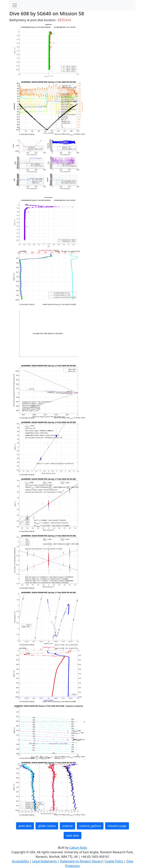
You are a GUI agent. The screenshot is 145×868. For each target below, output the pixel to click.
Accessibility (21, 861)
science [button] (67, 826)
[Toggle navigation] (15, 5)
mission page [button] (117, 826)
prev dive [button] (25, 826)
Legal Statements (45, 861)
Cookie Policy (114, 861)
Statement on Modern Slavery (81, 861)
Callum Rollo (78, 848)
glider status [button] (47, 826)
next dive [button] (72, 835)
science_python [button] (90, 826)
